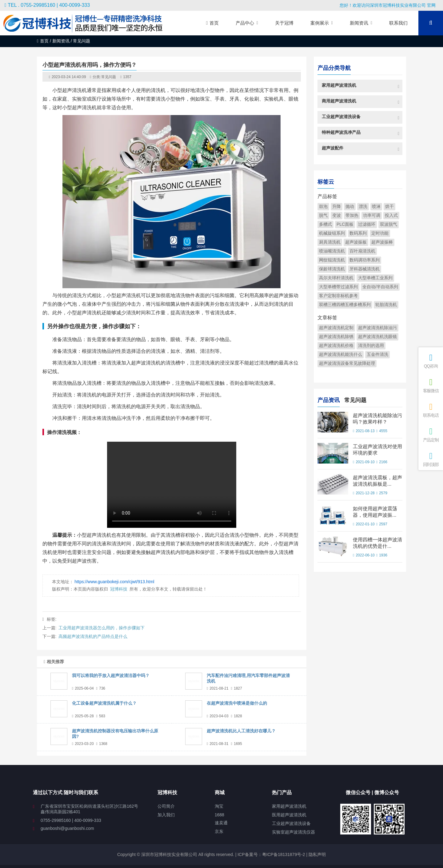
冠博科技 (119, 589)
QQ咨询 (431, 361)
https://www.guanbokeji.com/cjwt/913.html (114, 582)
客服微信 (431, 386)
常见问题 (109, 77)
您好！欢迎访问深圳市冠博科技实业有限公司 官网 (388, 5)
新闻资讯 (61, 41)
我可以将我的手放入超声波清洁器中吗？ (111, 675)
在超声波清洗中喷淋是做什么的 (237, 703)
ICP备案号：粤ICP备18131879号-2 (271, 854)
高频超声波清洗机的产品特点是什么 (93, 636)
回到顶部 (431, 459)
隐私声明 (317, 854)
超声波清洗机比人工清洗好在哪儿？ (241, 731)
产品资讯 (329, 399)
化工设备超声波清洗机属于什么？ (104, 703)
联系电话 (431, 410)
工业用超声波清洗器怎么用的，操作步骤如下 (102, 628)
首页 (43, 41)
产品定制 (431, 435)
